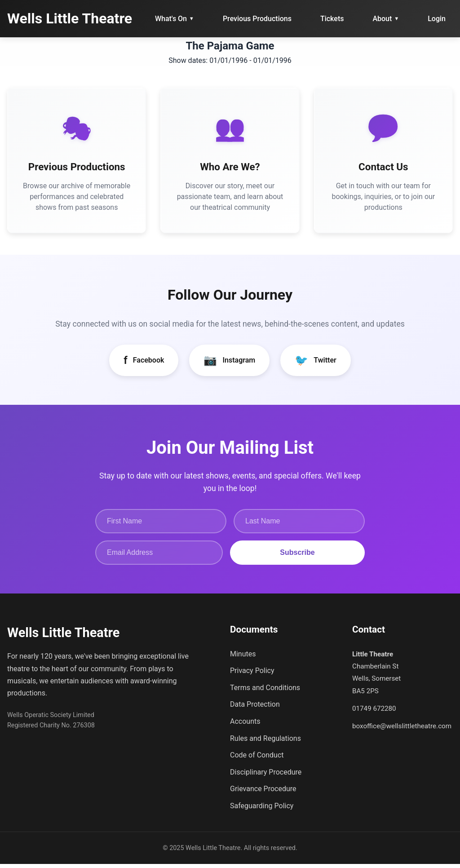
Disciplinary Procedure (266, 776)
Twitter (316, 364)
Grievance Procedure (263, 793)
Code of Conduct (257, 759)
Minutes (243, 658)
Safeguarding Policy (262, 810)
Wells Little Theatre (70, 18)
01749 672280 (374, 713)
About (386, 19)
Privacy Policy (252, 675)
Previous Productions (257, 19)
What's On (175, 19)
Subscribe (297, 557)
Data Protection (255, 709)
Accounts (245, 725)
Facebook (144, 364)
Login (437, 19)
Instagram (229, 364)
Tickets (332, 19)
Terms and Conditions (265, 692)
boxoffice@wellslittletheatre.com (402, 731)
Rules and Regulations (265, 742)
